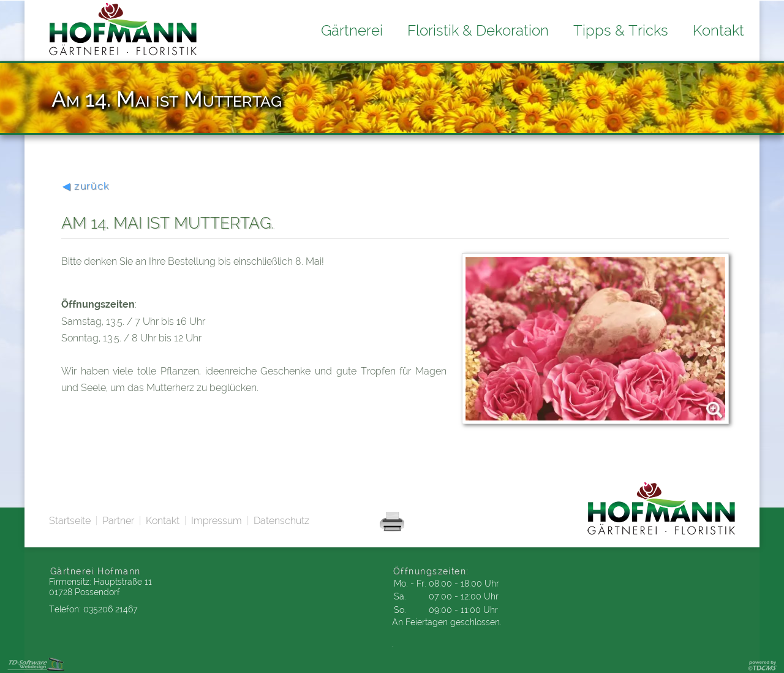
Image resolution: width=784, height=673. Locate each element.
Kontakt (163, 521)
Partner (118, 521)
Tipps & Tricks (621, 30)
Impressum (217, 521)
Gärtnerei (352, 30)
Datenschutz (281, 521)
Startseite (70, 521)
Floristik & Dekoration (478, 30)
